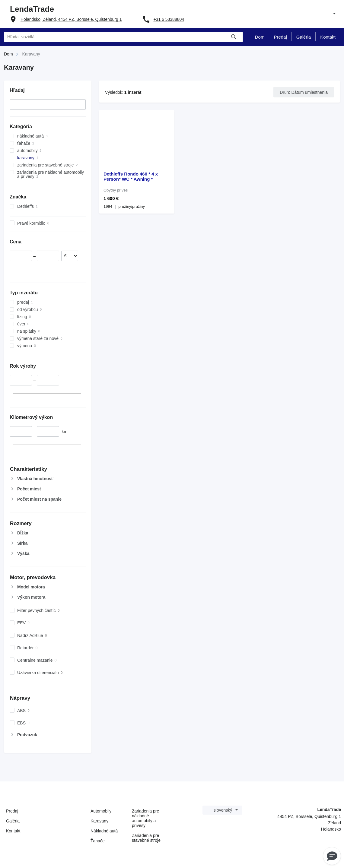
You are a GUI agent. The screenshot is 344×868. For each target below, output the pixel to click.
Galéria (13, 821)
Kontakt (13, 831)
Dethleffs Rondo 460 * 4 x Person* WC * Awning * (131, 176)
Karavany (99, 821)
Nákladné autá (104, 831)
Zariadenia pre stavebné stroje (146, 838)
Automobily (101, 811)
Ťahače (98, 841)
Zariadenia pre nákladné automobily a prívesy (145, 818)
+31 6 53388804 (169, 19)
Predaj (12, 811)
